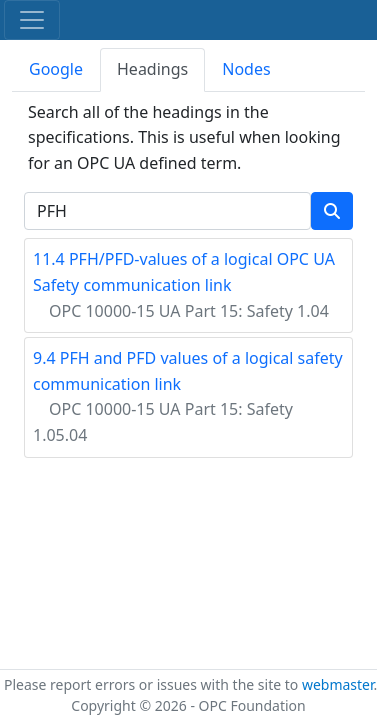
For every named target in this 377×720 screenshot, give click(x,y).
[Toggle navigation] (32, 20)
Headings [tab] (152, 69)
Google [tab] (56, 69)
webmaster (338, 684)
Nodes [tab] (246, 69)
